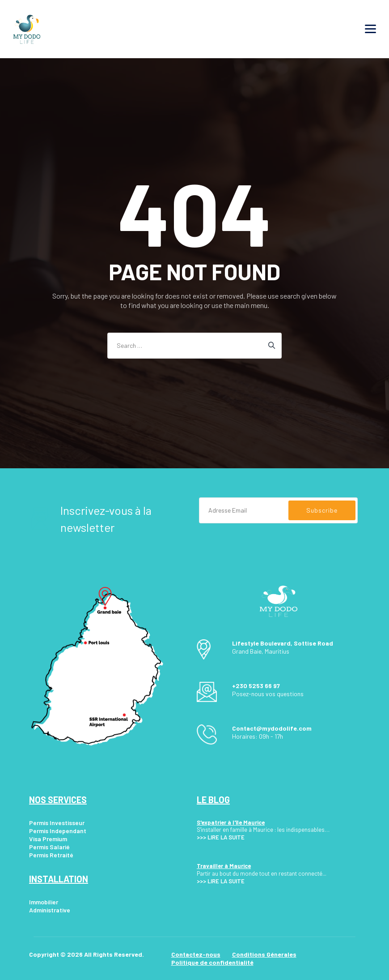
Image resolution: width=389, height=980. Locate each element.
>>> (201, 837)
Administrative (50, 910)
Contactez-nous (196, 954)
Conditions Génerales (264, 954)
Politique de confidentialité (212, 962)
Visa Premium (48, 839)
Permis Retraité (51, 855)
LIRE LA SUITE (226, 837)
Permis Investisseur (57, 823)
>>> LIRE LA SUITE (221, 881)
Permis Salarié (49, 847)
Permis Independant (58, 831)
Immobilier (44, 902)
